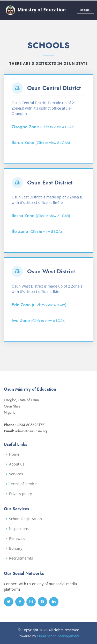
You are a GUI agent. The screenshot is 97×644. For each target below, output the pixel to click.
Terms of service (23, 484)
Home (14, 454)
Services (16, 474)
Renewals (17, 539)
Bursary (16, 548)
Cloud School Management (58, 636)
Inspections (19, 529)
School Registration (25, 519)
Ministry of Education (35, 10)
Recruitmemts (21, 558)
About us (17, 464)
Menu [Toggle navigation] (85, 10)
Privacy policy (21, 494)
